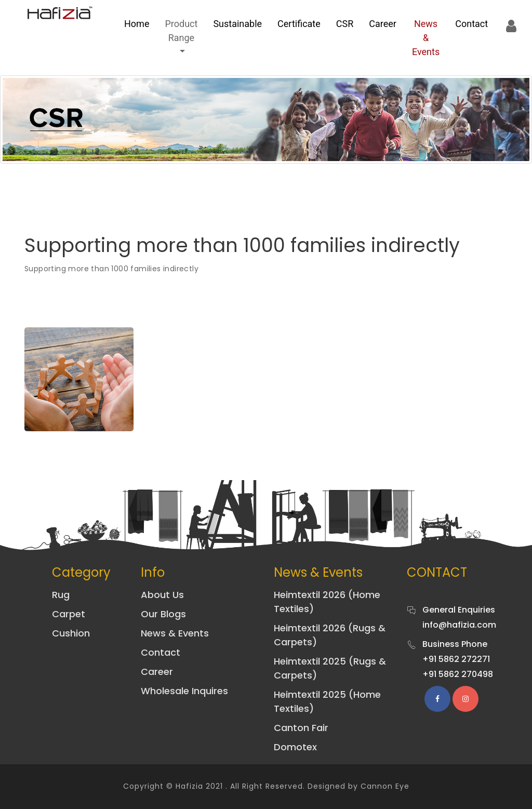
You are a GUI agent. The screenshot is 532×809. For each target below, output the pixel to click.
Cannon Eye (385, 786)
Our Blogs (163, 614)
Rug (61, 595)
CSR (345, 24)
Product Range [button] (181, 31)
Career (383, 24)
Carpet (69, 614)
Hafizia (189, 786)
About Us (162, 595)
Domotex (295, 747)
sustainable (237, 24)
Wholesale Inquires (184, 691)
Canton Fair (301, 728)
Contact (471, 24)
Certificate (299, 24)
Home (137, 24)
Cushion (71, 633)
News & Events (426, 38)
